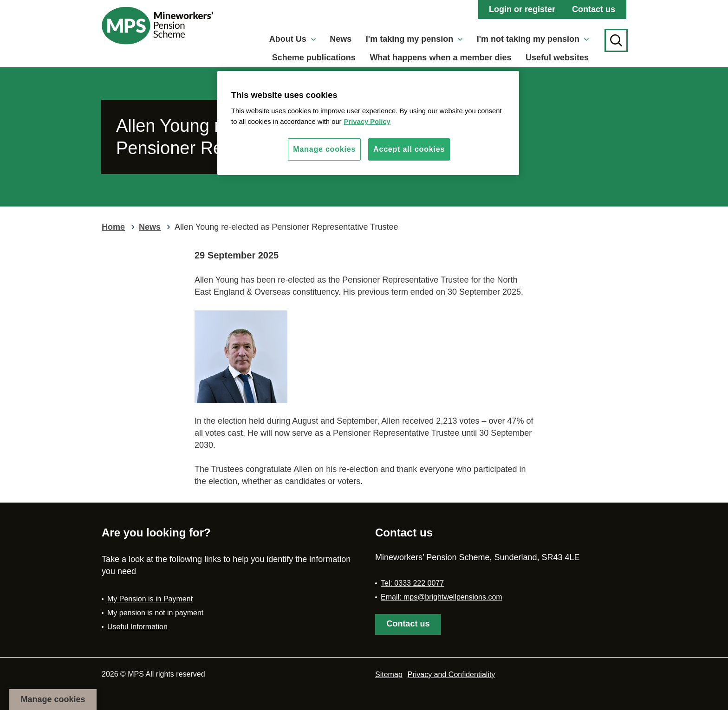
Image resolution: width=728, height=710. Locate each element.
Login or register (522, 9)
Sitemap (389, 674)
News (341, 39)
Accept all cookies (409, 149)
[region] (368, 123)
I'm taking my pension (414, 39)
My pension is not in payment (155, 613)
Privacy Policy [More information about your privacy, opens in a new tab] (367, 122)
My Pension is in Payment (150, 599)
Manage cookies (53, 699)
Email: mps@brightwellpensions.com (442, 597)
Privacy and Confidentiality (452, 674)
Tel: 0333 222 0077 (412, 583)
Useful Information (137, 627)
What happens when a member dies (440, 58)
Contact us (594, 9)
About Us (292, 39)
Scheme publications (314, 58)
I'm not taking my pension (533, 39)
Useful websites (557, 58)
